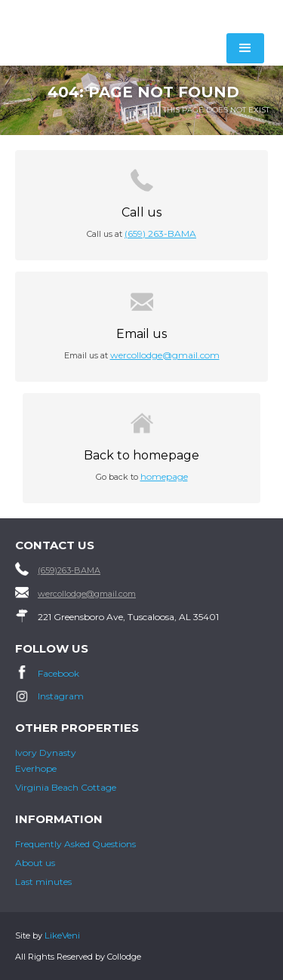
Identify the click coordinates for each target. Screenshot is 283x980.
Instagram (61, 696)
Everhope (36, 768)
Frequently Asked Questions (75, 844)
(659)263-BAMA (69, 570)
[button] (245, 48)
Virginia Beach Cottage (66, 787)
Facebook (58, 673)
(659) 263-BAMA (160, 233)
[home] (92, 16)
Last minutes (43, 882)
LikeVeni (62, 935)
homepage (164, 476)
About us (35, 863)
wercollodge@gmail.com (165, 355)
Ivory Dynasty (46, 753)
